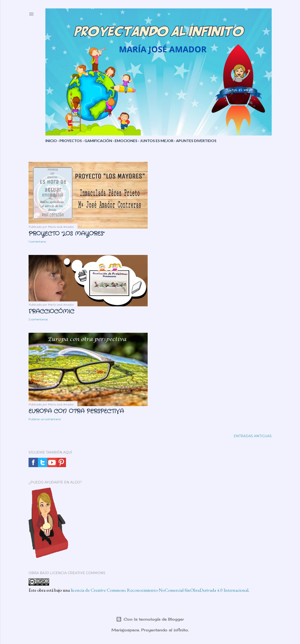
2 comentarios (38, 319)
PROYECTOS (71, 141)
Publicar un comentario (45, 419)
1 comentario (37, 241)
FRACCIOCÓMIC (51, 312)
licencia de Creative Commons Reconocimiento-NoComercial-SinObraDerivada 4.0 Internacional (159, 590)
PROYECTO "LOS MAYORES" (66, 234)
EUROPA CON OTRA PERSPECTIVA (76, 411)
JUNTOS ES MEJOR (157, 141)
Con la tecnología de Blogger (150, 619)
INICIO (51, 141)
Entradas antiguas (253, 436)
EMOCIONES (126, 141)
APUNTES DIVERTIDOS (196, 141)
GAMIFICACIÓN (98, 141)
